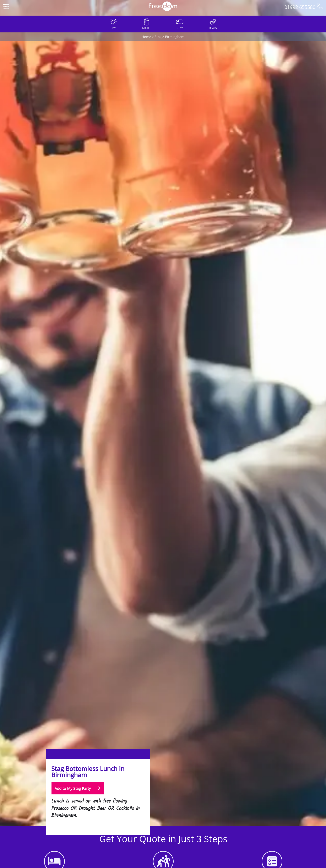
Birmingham (175, 37)
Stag (158, 37)
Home (146, 37)
